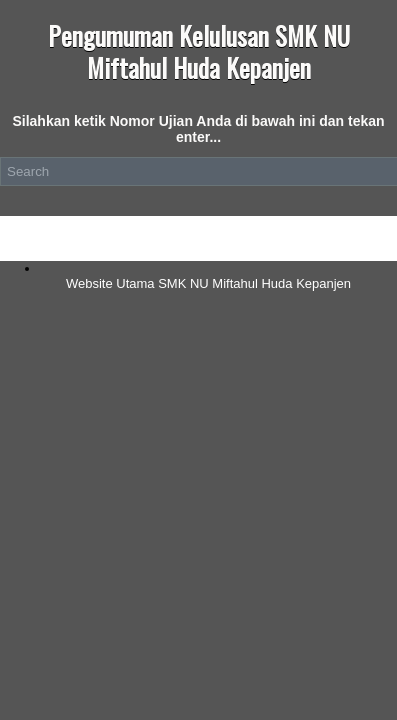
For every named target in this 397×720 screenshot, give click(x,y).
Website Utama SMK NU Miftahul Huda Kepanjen (208, 283)
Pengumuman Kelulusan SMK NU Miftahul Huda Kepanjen (199, 51)
